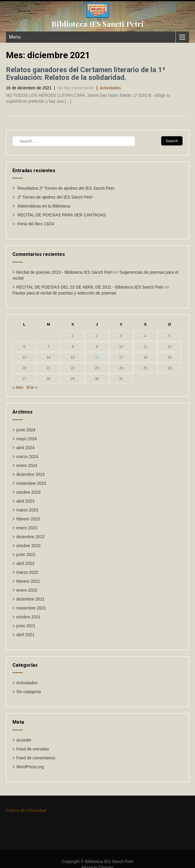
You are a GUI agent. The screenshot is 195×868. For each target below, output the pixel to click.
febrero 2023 (28, 519)
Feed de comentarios (36, 758)
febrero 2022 (28, 581)
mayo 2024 (27, 439)
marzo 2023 (27, 510)
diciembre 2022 (31, 537)
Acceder (24, 740)
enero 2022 (27, 590)
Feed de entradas (33, 749)
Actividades (110, 88)
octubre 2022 (28, 546)
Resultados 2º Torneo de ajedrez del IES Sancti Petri (66, 188)
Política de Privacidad (26, 810)
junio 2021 (26, 626)
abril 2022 (25, 563)
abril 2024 (25, 448)
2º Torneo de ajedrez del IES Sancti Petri (55, 197)
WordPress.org (30, 767)
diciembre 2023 (31, 474)
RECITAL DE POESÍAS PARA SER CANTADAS (62, 215)
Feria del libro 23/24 (36, 224)
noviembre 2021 (31, 608)
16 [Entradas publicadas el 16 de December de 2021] (97, 357)
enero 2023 (27, 528)
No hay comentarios (76, 88)
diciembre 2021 (31, 599)
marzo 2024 (27, 457)
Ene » (32, 387)
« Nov (18, 387)
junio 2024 (26, 430)
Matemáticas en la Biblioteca (44, 206)
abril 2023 (25, 501)
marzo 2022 (27, 572)
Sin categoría (29, 692)
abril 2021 (25, 635)
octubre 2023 (28, 492)
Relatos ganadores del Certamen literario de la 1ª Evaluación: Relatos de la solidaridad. (86, 74)
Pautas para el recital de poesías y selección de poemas (64, 293)
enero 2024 (27, 465)
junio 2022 (26, 555)
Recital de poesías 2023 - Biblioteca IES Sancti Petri (64, 272)
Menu (15, 37)
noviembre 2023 (31, 483)
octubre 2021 (28, 617)
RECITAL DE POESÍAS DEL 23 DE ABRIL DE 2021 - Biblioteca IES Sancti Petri (90, 287)
